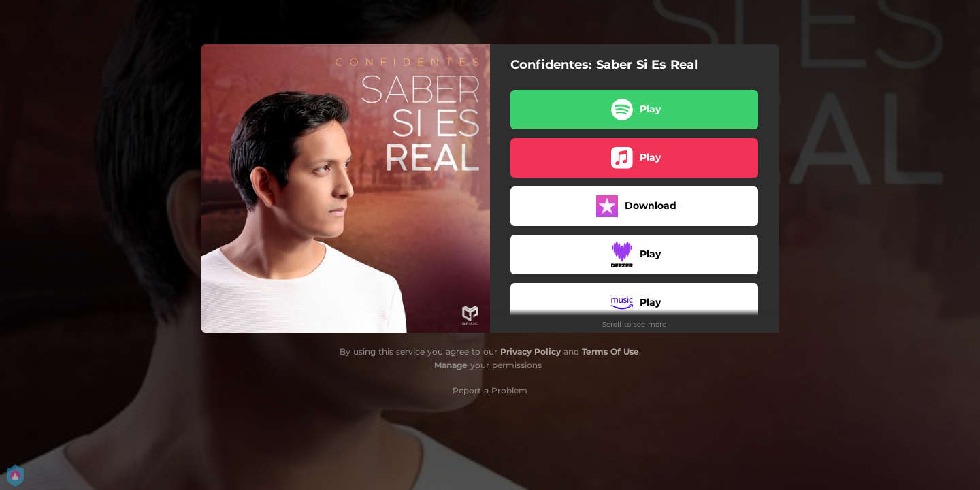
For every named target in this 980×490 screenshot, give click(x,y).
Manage (451, 365)
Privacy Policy (530, 352)
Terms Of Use (610, 352)
